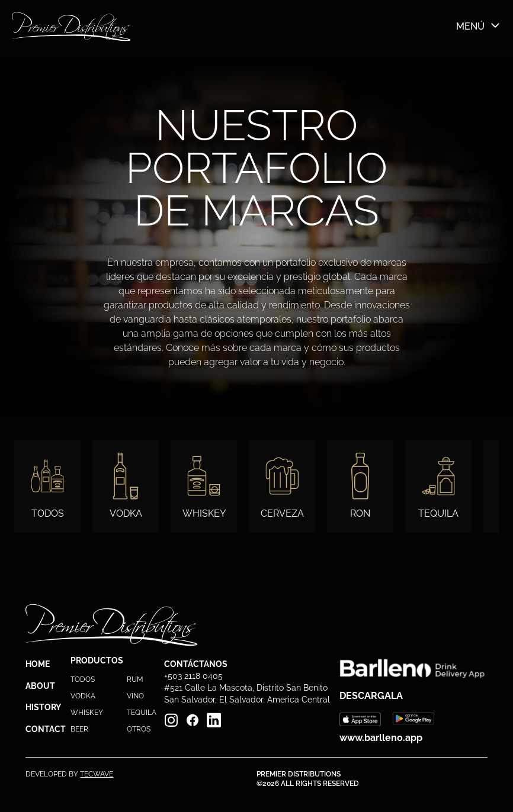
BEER (79, 729)
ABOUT (40, 686)
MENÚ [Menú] (479, 26)
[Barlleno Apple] (360, 719)
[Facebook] (193, 720)
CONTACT (46, 729)
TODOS (83, 679)
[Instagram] (171, 720)
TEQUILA (142, 713)
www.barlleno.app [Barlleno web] (381, 738)
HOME (38, 664)
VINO (135, 696)
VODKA (83, 696)
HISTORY (43, 707)
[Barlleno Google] (413, 719)
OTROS (139, 729)
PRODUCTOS (97, 660)
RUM (135, 679)
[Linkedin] (214, 720)
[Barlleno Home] (71, 27)
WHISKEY (87, 713)
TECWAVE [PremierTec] (97, 774)
